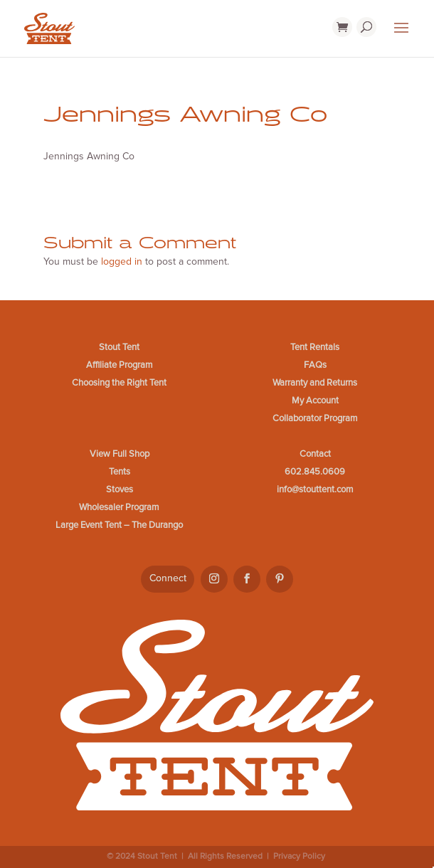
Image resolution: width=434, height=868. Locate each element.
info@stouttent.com (315, 489)
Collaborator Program (315, 418)
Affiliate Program (120, 365)
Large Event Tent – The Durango (119, 525)
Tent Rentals (315, 347)
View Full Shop (120, 454)
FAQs (315, 365)
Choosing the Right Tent (119, 383)
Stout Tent (119, 347)
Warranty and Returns (315, 383)
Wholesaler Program (119, 507)
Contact (315, 454)
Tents (120, 472)
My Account (315, 401)
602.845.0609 (315, 472)
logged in (122, 261)
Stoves (120, 489)
